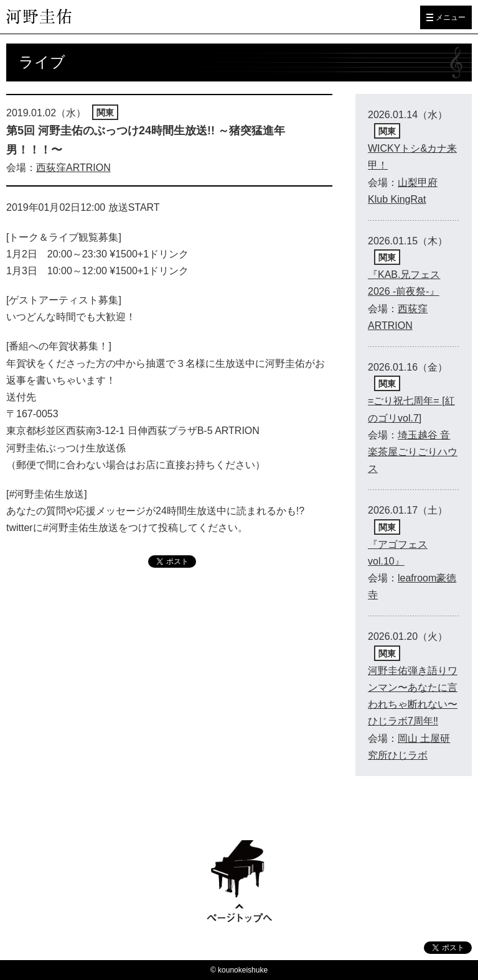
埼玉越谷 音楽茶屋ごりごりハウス (413, 452)
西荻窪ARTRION (73, 168)
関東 (105, 113)
